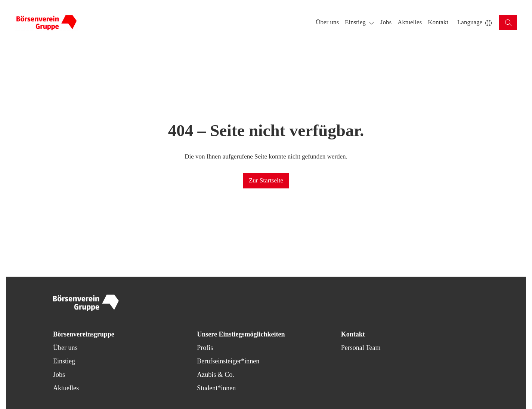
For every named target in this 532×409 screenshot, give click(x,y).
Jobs (59, 375)
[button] (327, 23)
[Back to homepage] (46, 23)
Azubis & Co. (216, 375)
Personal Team (361, 348)
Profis (205, 348)
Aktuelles (66, 388)
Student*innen (216, 388)
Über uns (65, 348)
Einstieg (64, 361)
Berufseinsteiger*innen (228, 361)
